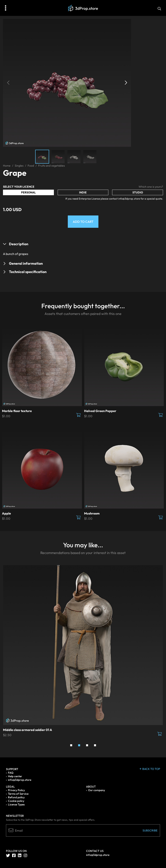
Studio (138, 192)
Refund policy (16, 797)
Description (19, 244)
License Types (16, 804)
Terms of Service (18, 794)
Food (31, 166)
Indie (83, 192)
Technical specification (28, 272)
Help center (15, 776)
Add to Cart (83, 222)
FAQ (11, 773)
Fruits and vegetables (51, 166)
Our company (97, 790)
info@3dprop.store (20, 780)
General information (26, 263)
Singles (19, 166)
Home (7, 166)
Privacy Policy (16, 790)
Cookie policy (16, 801)
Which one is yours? (151, 187)
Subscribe (150, 830)
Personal (28, 192)
